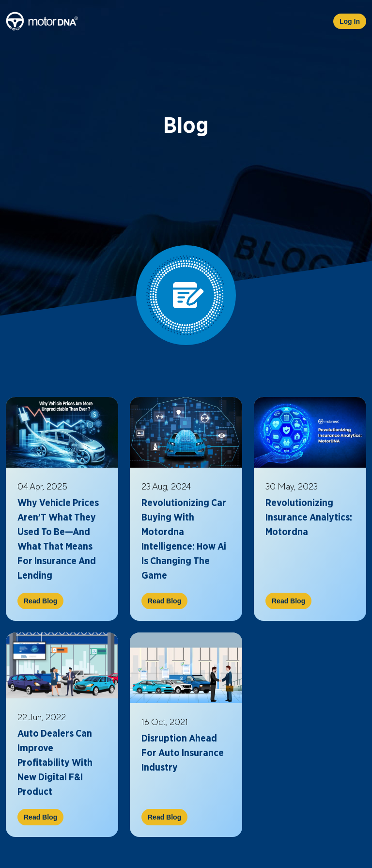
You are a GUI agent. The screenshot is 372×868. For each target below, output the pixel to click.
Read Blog (40, 601)
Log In (350, 21)
